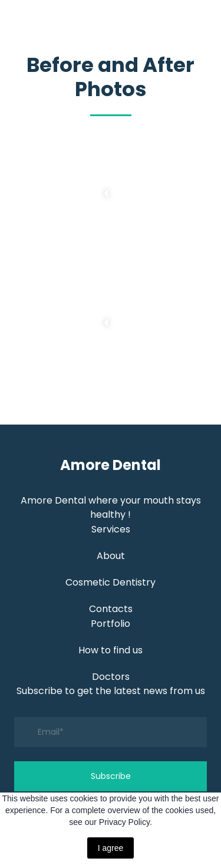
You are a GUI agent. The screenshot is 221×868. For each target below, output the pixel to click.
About (111, 556)
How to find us (111, 650)
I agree (111, 848)
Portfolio (111, 624)
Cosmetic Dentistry (111, 582)
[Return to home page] (111, 465)
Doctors (111, 677)
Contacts (111, 609)
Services (111, 529)
